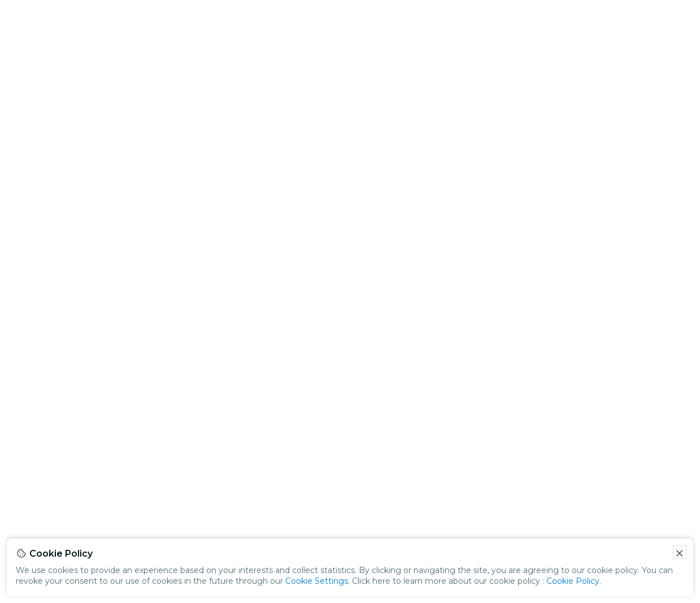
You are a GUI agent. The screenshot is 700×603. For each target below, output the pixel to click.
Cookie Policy (573, 581)
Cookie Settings (317, 581)
